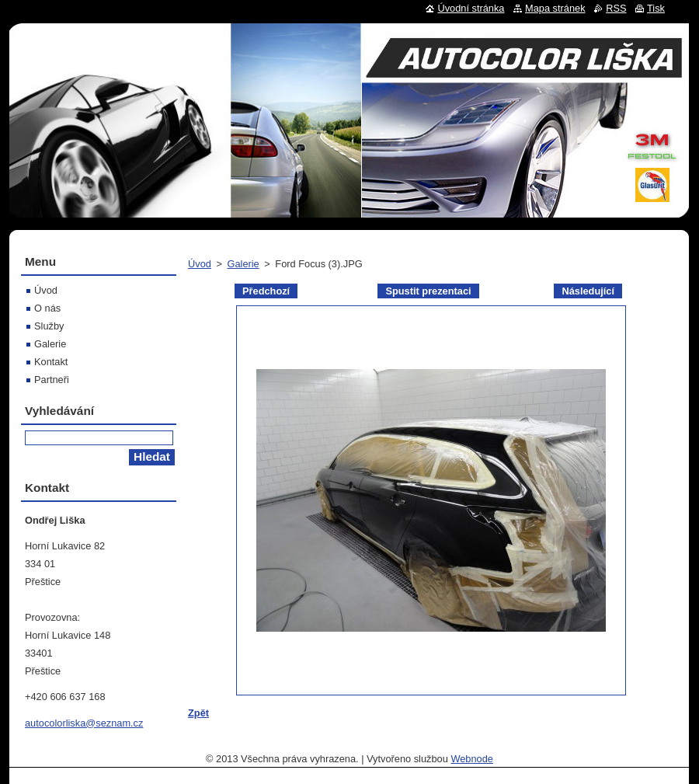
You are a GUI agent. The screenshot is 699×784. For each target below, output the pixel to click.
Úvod (200, 264)
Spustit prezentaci (428, 291)
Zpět (198, 713)
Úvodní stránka (471, 8)
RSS (616, 8)
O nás (47, 308)
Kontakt (51, 362)
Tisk (656, 8)
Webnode (472, 759)
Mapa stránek (555, 8)
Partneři (52, 380)
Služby (49, 326)
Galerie (243, 264)
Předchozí (266, 291)
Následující (588, 291)
